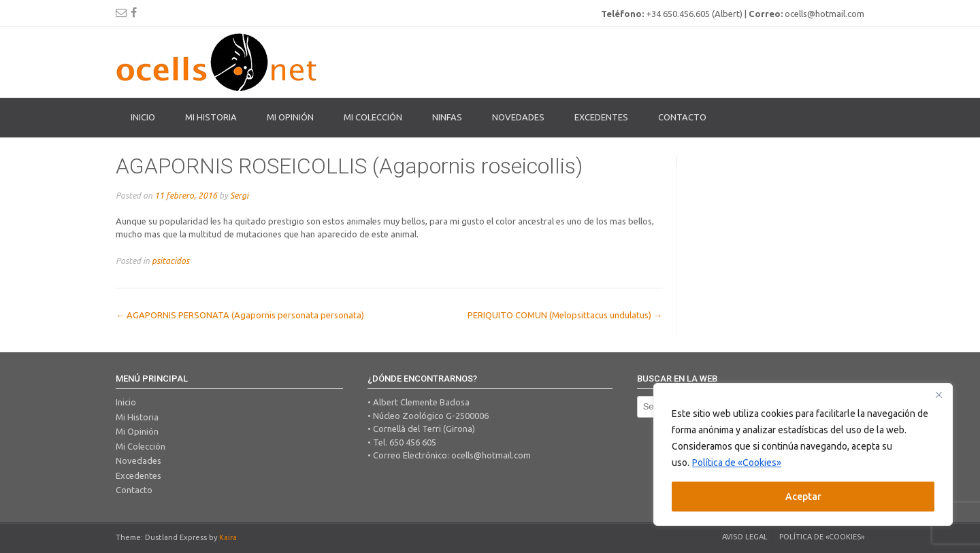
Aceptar (803, 497)
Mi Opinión (290, 117)
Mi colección (373, 117)
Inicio (143, 117)
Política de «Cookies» (737, 463)
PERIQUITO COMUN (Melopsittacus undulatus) (565, 315)
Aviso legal (745, 537)
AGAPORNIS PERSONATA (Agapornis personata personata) (240, 315)
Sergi (239, 195)
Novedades (518, 117)
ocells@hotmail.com (491, 455)
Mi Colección (141, 446)
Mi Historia (211, 117)
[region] (803, 454)
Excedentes (601, 117)
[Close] (938, 395)
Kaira (228, 537)
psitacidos (170, 261)
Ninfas (447, 117)
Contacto (682, 117)
